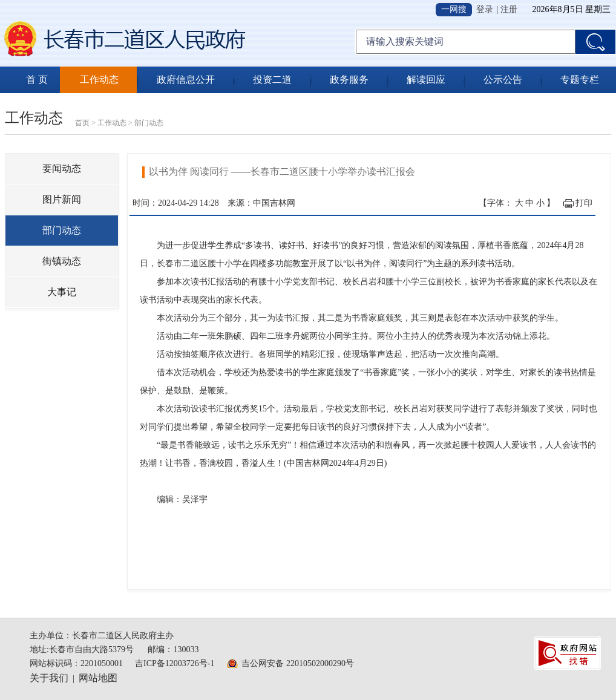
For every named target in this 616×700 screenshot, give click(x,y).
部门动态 (149, 123)
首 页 (37, 80)
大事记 (62, 292)
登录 (485, 9)
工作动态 (99, 80)
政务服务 (349, 80)
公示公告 (503, 80)
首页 (82, 123)
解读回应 (426, 80)
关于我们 (49, 678)
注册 (509, 9)
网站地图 (98, 678)
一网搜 (454, 9)
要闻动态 (62, 168)
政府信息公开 (186, 80)
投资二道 (272, 80)
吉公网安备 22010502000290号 (298, 663)
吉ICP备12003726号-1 (175, 663)
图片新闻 (62, 199)
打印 (584, 203)
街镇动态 (62, 261)
